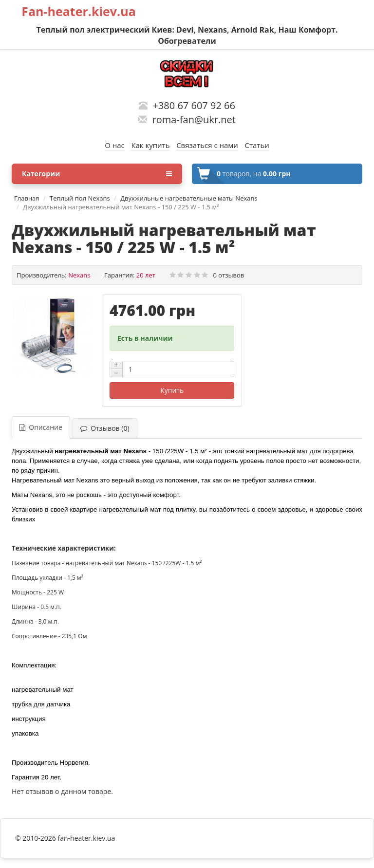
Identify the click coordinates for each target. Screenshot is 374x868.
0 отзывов (229, 275)
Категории (97, 174)
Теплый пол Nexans (80, 198)
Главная (27, 198)
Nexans (79, 275)
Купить (172, 390)
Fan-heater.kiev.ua (79, 11)
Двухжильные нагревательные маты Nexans (189, 198)
